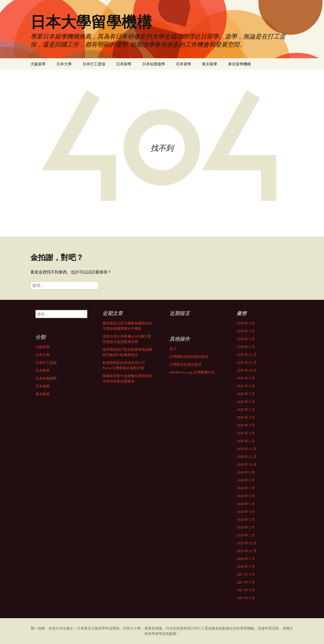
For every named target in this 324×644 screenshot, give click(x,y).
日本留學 (124, 64)
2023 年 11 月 (247, 551)
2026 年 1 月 (246, 347)
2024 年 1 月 (246, 535)
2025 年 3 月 (246, 425)
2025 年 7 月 (246, 394)
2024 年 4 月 (246, 512)
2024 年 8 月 (246, 480)
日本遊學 (184, 64)
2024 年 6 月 (246, 496)
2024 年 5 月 (246, 504)
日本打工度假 (94, 64)
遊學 (158, 634)
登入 (173, 349)
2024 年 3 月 (246, 519)
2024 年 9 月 (246, 472)
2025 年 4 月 (246, 417)
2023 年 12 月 (247, 543)
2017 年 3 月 (246, 598)
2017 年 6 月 (246, 574)
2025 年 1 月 (246, 441)
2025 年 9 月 (246, 378)
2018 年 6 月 (246, 567)
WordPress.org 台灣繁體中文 (192, 372)
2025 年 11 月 (247, 362)
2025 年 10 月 (247, 370)
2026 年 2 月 (246, 339)
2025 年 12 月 (247, 355)
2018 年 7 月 (246, 559)
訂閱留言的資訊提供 (186, 364)
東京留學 (210, 64)
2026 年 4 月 (246, 323)
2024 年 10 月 (247, 464)
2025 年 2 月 (246, 433)
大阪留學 (38, 64)
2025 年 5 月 (246, 409)
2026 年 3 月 (246, 331)
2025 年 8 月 (246, 386)
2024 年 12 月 (247, 449)
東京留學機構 (239, 64)
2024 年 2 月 (246, 527)
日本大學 (64, 64)
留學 (102, 628)
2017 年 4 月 (246, 590)
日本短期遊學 (154, 64)
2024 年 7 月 (246, 488)
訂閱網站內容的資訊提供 (189, 357)
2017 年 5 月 (246, 582)
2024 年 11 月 (247, 457)
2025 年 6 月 (246, 402)
